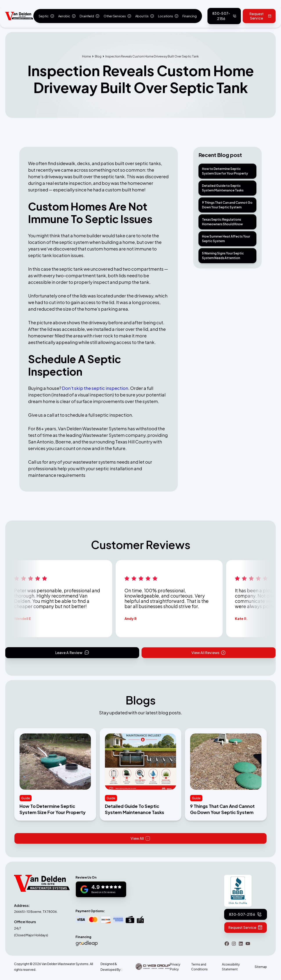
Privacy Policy (175, 967)
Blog (98, 56)
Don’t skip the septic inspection (95, 388)
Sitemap (261, 967)
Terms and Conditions (199, 967)
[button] (46, 16)
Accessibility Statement (231, 967)
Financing (190, 16)
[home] (19, 16)
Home (86, 56)
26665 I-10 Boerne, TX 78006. (36, 912)
